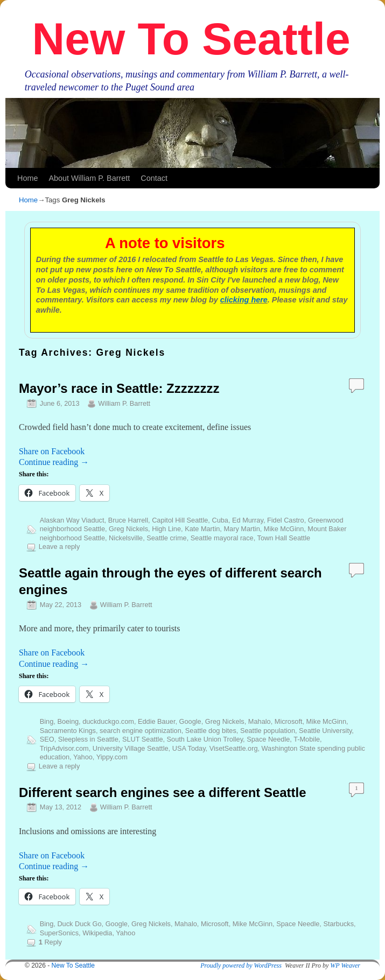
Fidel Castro (286, 520)
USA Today (189, 748)
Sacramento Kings (68, 731)
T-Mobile (307, 739)
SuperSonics (59, 933)
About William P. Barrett (89, 178)
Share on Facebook (52, 451)
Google (190, 721)
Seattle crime (166, 538)
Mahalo (260, 721)
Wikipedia (97, 933)
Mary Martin (241, 529)
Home (27, 178)
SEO (47, 739)
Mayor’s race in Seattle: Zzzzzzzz (119, 388)
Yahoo (83, 757)
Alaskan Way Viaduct (72, 520)
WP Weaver (345, 965)
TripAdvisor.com (64, 748)
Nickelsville (126, 538)
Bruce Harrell (128, 520)
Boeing (68, 721)
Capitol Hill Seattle (180, 520)
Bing (47, 721)
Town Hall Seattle (284, 538)
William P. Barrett (124, 403)
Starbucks (338, 924)
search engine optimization (141, 731)
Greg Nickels (128, 529)
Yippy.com (112, 757)
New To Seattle (191, 39)
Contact (154, 178)
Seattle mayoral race (222, 538)
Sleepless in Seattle (88, 739)
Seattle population (268, 731)
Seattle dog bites (211, 731)
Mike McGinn (284, 529)
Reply (50, 942)
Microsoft (289, 721)
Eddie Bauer (156, 721)
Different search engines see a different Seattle (162, 792)
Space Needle (268, 739)
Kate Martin (202, 529)
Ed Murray (248, 520)
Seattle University (325, 731)
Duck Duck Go (79, 924)
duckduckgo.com (108, 721)
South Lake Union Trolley (205, 739)
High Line (166, 529)
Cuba (220, 520)
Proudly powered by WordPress (241, 965)
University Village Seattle (131, 748)
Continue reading (54, 462)
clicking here (244, 300)
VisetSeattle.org (234, 748)
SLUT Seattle (143, 739)
